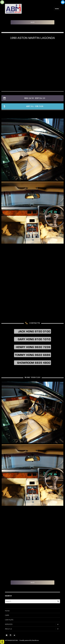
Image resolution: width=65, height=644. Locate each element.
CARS (7, 615)
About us (8, 629)
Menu (57, 9)
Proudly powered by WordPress (29, 640)
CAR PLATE (9, 620)
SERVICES (9, 624)
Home (7, 611)
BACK (32, 22)
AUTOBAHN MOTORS (11, 640)
